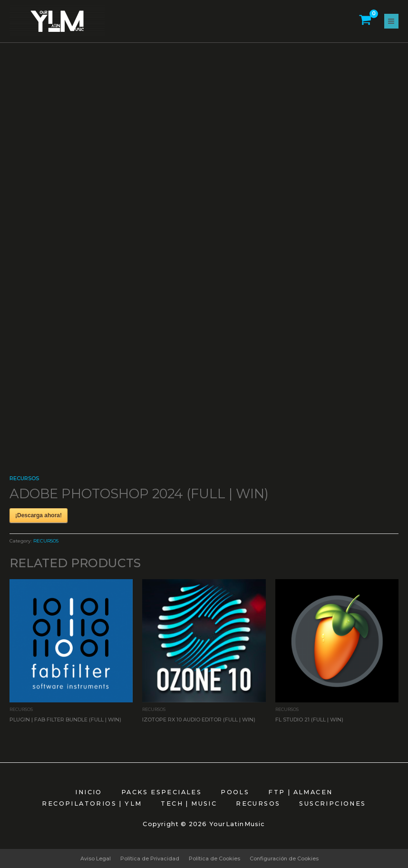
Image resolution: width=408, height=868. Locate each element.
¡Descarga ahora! (39, 515)
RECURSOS (24, 478)
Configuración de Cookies (284, 858)
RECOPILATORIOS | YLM (92, 804)
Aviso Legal (96, 858)
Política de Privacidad (150, 858)
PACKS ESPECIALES (161, 792)
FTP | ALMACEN (300, 792)
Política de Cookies (214, 858)
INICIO (88, 792)
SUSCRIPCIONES (332, 804)
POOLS (235, 792)
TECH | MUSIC (189, 804)
